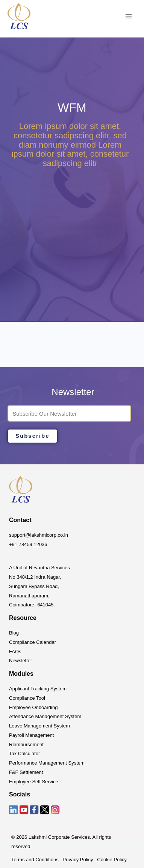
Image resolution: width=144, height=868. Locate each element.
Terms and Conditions (35, 860)
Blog (14, 633)
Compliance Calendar (33, 642)
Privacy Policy (78, 860)
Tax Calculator (24, 754)
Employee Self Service (34, 782)
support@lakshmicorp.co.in (39, 535)
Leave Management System (39, 726)
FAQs (15, 652)
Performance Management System (47, 763)
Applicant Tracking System (38, 689)
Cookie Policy (112, 860)
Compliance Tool (27, 698)
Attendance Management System (45, 716)
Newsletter (20, 661)
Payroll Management (31, 735)
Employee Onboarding (33, 707)
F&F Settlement (26, 772)
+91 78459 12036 (28, 544)
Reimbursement (26, 745)
